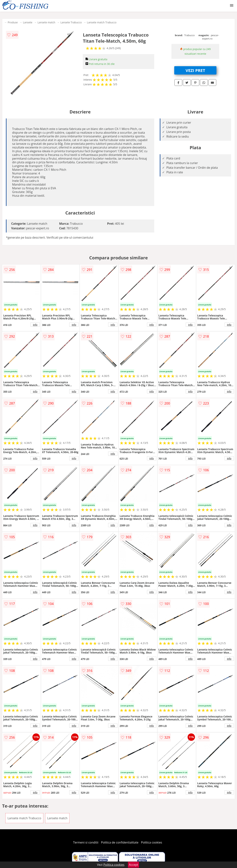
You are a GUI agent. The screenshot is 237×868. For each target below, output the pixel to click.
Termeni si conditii (86, 842)
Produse (13, 22)
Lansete (28, 22)
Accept (133, 865)
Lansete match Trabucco (102, 22)
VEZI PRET (195, 70)
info (35, 325)
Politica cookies (152, 842)
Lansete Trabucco (71, 22)
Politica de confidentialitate (120, 842)
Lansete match (46, 22)
